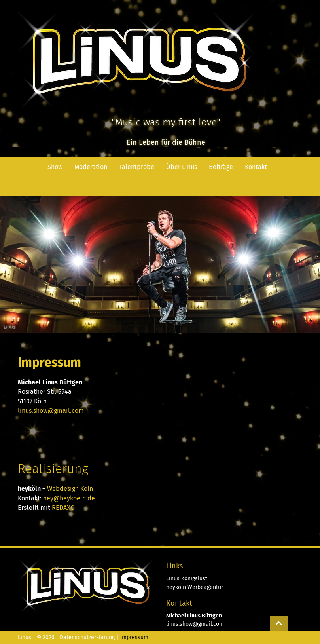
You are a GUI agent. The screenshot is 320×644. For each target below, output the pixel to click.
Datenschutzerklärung (87, 637)
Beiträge (221, 167)
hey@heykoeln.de (69, 498)
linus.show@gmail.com (51, 411)
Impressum (134, 637)
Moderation (91, 167)
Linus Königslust (187, 578)
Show (55, 167)
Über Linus (182, 167)
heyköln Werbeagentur (195, 587)
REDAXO (63, 508)
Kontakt (256, 167)
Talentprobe (137, 167)
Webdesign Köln (70, 489)
